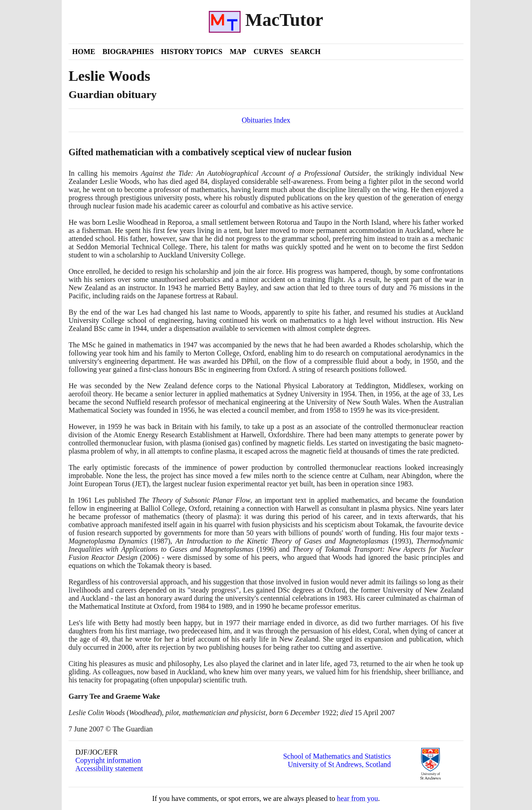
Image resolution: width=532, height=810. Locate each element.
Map (238, 52)
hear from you (357, 798)
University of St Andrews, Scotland (339, 764)
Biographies (128, 52)
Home (84, 52)
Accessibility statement (109, 768)
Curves (268, 52)
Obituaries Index (266, 120)
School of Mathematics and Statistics (337, 756)
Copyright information (108, 760)
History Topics (192, 52)
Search (306, 52)
